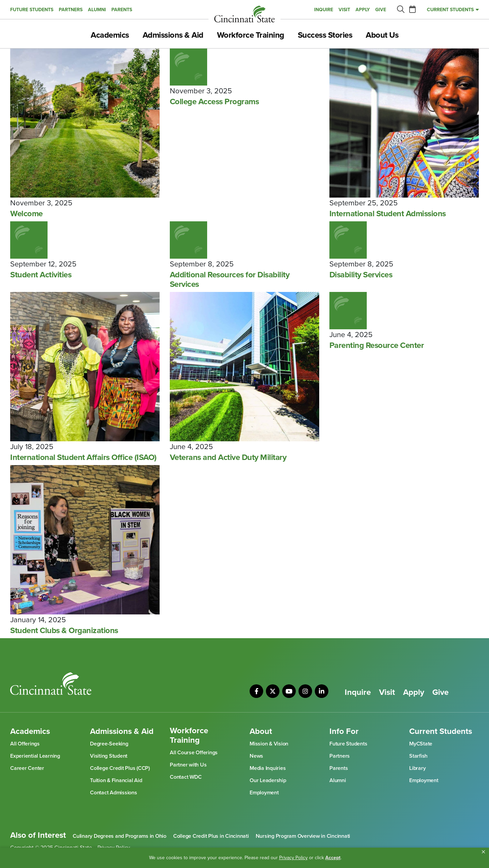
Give (381, 10)
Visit (344, 10)
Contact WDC (186, 777)
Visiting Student (109, 756)
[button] (483, 852)
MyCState (421, 744)
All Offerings (25, 744)
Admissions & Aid (173, 35)
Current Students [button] (450, 10)
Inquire (324, 10)
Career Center (27, 768)
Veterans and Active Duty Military (228, 458)
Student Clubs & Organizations (64, 631)
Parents (122, 10)
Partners (71, 10)
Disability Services (361, 275)
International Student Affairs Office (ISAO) (83, 458)
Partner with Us (188, 765)
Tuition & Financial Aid (116, 780)
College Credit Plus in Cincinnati (211, 836)
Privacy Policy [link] (293, 858)
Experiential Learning (35, 756)
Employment (264, 793)
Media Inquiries (268, 768)
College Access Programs (214, 102)
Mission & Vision (269, 744)
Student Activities (41, 275)
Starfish (418, 756)
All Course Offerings (194, 753)
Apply (363, 10)
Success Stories (325, 35)
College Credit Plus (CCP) (120, 768)
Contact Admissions (114, 793)
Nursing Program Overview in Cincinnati (303, 836)
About (261, 732)
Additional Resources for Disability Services (230, 280)
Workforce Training (251, 35)
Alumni (97, 10)
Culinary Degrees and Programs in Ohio (120, 836)
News (256, 756)
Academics (110, 35)
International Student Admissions (388, 214)
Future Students (32, 10)
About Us (382, 35)
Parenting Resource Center (377, 346)
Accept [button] (333, 858)
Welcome (26, 214)
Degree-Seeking (109, 744)
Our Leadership (268, 780)
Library (417, 768)
